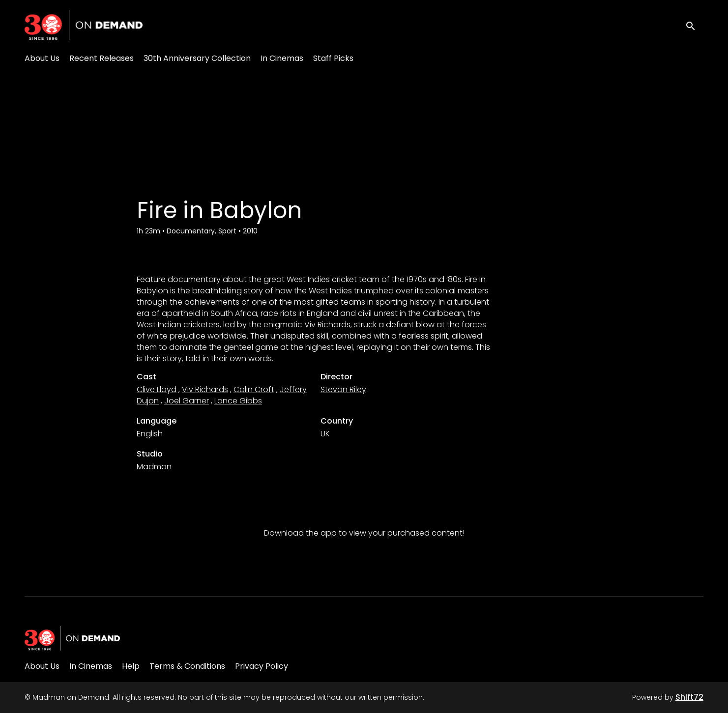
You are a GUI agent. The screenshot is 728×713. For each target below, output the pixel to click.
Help (131, 666)
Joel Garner (187, 401)
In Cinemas (282, 58)
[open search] (695, 25)
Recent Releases (102, 58)
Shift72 (689, 697)
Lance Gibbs (238, 401)
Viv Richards (205, 389)
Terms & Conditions (187, 666)
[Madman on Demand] (72, 638)
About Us (42, 58)
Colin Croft (254, 389)
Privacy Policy (262, 666)
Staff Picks (333, 58)
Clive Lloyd (157, 389)
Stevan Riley (343, 389)
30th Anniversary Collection (197, 58)
